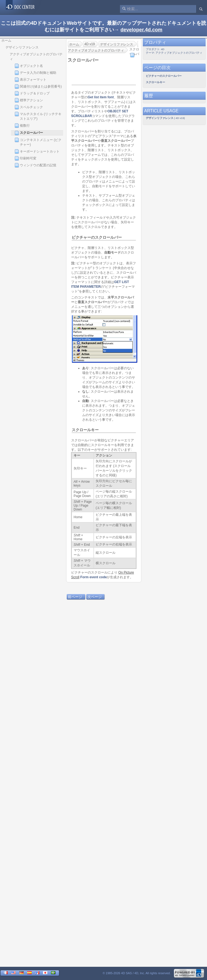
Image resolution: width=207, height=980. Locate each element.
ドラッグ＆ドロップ (32, 93)
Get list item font (101, 97)
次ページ (95, 597)
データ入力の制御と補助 (35, 73)
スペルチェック (29, 107)
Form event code (93, 577)
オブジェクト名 (29, 66)
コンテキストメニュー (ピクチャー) (38, 142)
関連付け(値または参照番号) (38, 86)
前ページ (75, 597)
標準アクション (29, 100)
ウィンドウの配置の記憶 (35, 165)
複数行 (22, 126)
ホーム (6, 40)
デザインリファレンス (22, 47)
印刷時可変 (25, 158)
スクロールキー (85, 430)
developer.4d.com (141, 30)
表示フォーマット (30, 80)
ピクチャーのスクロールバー (97, 237)
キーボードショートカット (37, 151)
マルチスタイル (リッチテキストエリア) (38, 116)
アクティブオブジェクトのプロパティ (36, 57)
